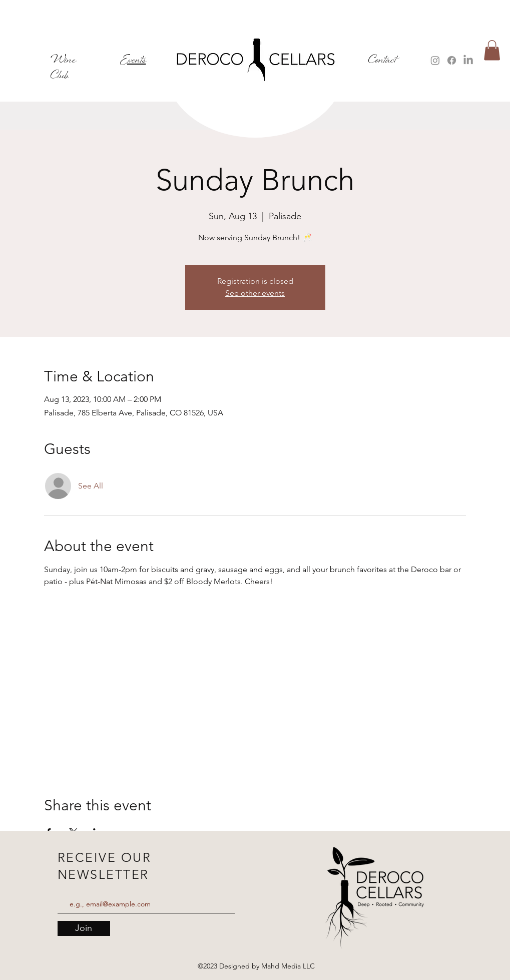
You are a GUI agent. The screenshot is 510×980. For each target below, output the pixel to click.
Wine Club (63, 68)
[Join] (84, 928)
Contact (382, 60)
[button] (492, 50)
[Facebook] (452, 60)
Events (133, 60)
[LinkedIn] (468, 60)
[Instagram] (435, 60)
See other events (255, 293)
